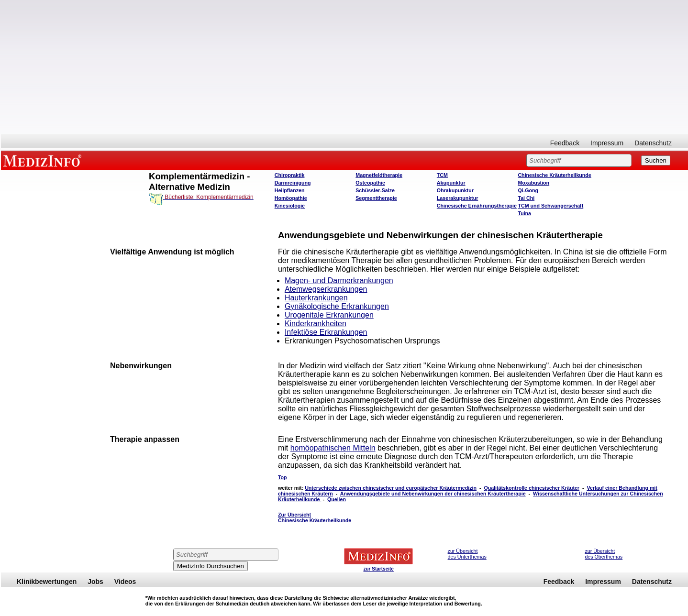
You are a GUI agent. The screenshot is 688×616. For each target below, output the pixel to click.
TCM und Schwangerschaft (550, 206)
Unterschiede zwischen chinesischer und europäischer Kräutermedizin (391, 488)
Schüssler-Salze (375, 190)
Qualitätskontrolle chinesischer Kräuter (532, 488)
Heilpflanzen (290, 190)
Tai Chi (526, 198)
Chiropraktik (290, 175)
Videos (125, 582)
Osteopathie (370, 183)
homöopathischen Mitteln (333, 448)
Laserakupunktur (457, 198)
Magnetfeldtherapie (379, 175)
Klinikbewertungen (47, 582)
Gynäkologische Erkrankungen (337, 306)
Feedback (565, 143)
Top (283, 477)
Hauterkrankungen (316, 298)
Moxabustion (533, 183)
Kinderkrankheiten (316, 324)
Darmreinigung (293, 183)
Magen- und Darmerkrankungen (339, 280)
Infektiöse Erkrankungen (326, 332)
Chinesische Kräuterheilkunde (554, 175)
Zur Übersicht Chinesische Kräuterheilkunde (315, 517)
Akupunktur (451, 183)
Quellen (337, 499)
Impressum (607, 143)
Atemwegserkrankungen (326, 289)
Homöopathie (291, 198)
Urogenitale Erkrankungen (329, 315)
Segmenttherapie (376, 198)
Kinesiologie (290, 206)
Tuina (524, 213)
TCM (442, 175)
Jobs (95, 582)
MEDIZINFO (44, 160)
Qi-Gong (528, 190)
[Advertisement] (344, 67)
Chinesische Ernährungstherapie (477, 206)
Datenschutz (653, 143)
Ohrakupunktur (455, 190)
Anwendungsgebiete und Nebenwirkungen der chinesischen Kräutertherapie (433, 494)
